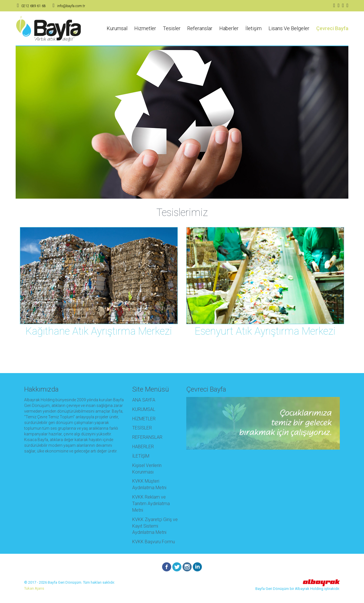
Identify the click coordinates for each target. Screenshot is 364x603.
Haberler (229, 28)
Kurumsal (117, 28)
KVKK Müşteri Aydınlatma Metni (149, 484)
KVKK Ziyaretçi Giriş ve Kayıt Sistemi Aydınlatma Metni (155, 526)
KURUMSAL (144, 409)
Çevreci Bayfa (332, 28)
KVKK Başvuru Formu (154, 542)
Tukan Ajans (34, 588)
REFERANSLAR (147, 437)
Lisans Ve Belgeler (289, 28)
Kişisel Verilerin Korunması (147, 469)
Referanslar (200, 28)
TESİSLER (142, 428)
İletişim (254, 28)
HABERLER (143, 447)
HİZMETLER (144, 419)
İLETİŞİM (141, 456)
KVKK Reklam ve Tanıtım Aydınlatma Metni (151, 504)
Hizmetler (145, 28)
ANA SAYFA (144, 400)
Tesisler (172, 28)
